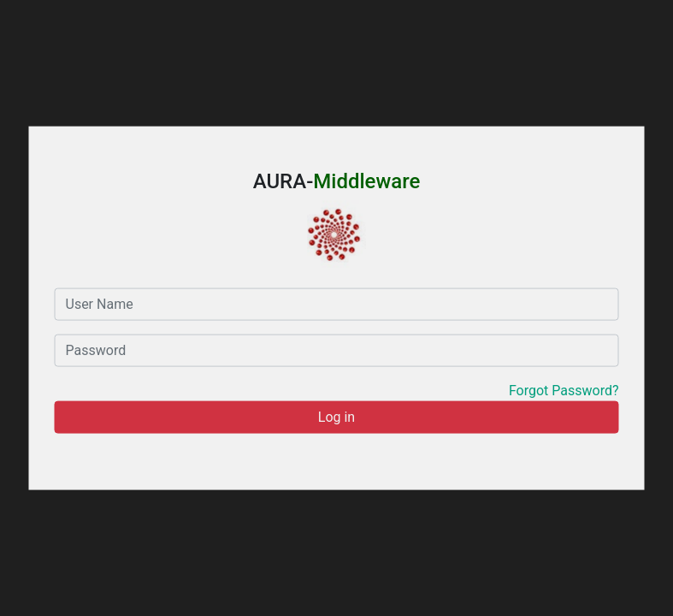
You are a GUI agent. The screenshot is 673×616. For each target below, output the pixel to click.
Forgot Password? (564, 390)
